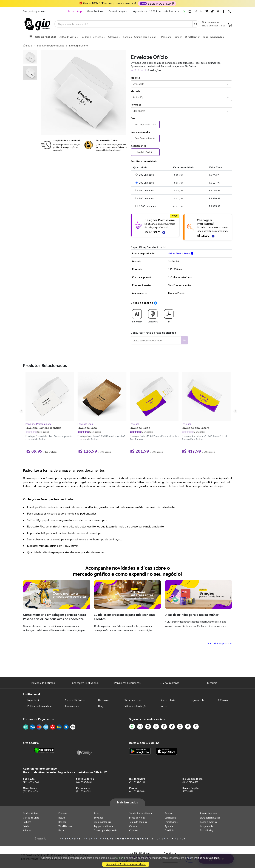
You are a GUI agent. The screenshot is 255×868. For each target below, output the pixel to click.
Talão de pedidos (138, 822)
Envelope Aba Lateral (196, 428)
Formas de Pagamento (38, 719)
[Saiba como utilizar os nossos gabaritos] (155, 303)
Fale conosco (72, 706)
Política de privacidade (207, 858)
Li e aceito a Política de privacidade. (126, 864)
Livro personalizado (210, 818)
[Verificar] (44, 751)
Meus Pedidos (95, 11)
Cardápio (169, 831)
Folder (26, 826)
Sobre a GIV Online (75, 700)
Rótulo (62, 818)
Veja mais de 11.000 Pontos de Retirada (156, 11)
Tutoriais (212, 683)
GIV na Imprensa (170, 683)
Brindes (169, 814)
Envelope (134, 424)
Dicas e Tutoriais (168, 700)
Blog (101, 706)
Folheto (27, 822)
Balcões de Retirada (43, 683)
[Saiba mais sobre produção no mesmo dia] (61, 145)
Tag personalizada (103, 826)
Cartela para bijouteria (106, 831)
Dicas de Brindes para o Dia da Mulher (192, 615)
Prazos (163, 706)
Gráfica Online (31, 814)
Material (136, 91)
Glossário (41, 839)
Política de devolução (135, 706)
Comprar (216, 668)
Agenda (169, 826)
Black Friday (207, 831)
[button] (181, 70)
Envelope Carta (140, 428)
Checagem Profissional (85, 683)
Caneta (133, 826)
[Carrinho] (230, 26)
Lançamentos (207, 826)
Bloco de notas (137, 818)
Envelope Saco (85, 424)
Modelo (135, 78)
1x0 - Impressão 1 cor (145, 125)
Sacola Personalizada (141, 814)
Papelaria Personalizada (39, 424)
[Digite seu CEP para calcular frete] (156, 341)
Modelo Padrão (145, 152)
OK (185, 341)
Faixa (61, 831)
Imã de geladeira (103, 822)
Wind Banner (65, 826)
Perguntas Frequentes (127, 683)
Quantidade (170, 663)
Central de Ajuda (118, 11)
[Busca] (196, 24)
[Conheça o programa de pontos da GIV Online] (106, 145)
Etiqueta (63, 814)
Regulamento (197, 700)
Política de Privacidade (39, 706)
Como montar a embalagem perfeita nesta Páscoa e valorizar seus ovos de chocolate (55, 617)
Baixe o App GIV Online (144, 743)
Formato (136, 105)
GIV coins (223, 700)
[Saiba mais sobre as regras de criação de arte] (163, 232)
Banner (62, 822)
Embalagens (171, 822)
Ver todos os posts (220, 644)
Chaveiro (134, 831)
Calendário (170, 818)
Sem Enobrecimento (145, 139)
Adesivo (27, 831)
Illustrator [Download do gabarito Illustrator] (137, 315)
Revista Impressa (209, 814)
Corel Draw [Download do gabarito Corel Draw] (153, 315)
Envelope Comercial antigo (43, 428)
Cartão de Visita (31, 818)
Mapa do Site (34, 700)
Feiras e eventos (208, 822)
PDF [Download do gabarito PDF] (169, 315)
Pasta (97, 814)
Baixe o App (104, 700)
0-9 (184, 839)
